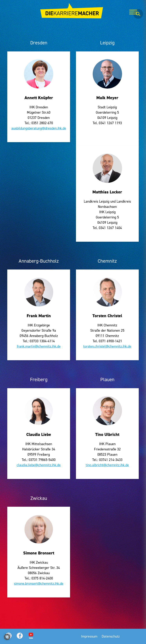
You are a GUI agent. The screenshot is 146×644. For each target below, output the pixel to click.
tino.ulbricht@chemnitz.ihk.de (107, 465)
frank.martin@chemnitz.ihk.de (39, 346)
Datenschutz (111, 636)
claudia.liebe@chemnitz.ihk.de (39, 465)
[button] (7, 637)
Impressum (89, 636)
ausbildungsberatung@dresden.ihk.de (39, 128)
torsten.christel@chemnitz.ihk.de (107, 346)
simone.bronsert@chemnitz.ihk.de (39, 583)
